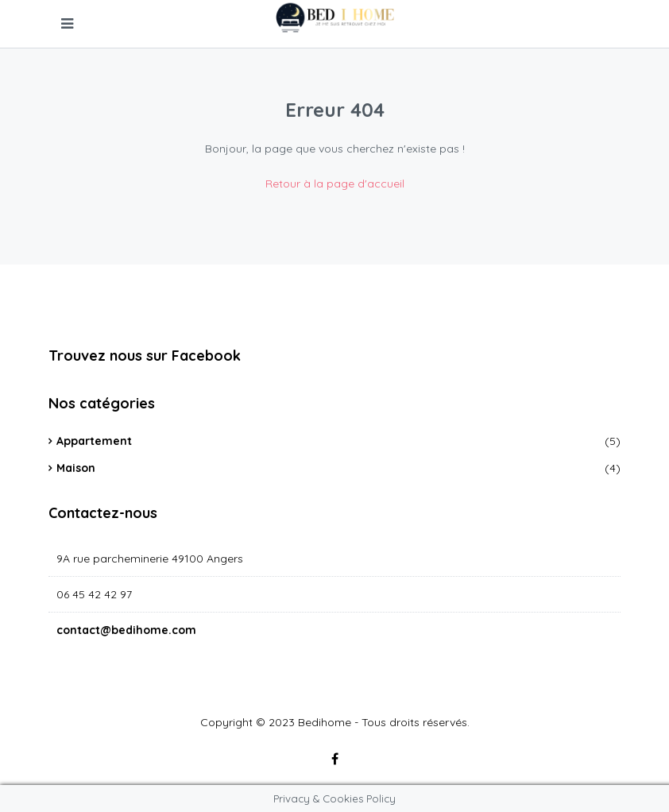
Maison (76, 468)
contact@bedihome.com (126, 630)
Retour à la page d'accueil (335, 184)
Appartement (94, 441)
